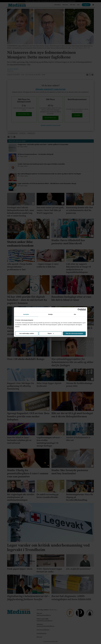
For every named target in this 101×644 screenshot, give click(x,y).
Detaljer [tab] (51, 314)
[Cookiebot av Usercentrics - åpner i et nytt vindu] (79, 310)
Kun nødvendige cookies (27, 333)
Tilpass (51, 333)
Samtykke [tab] (26, 314)
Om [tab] (75, 314)
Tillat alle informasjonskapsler (74, 333)
